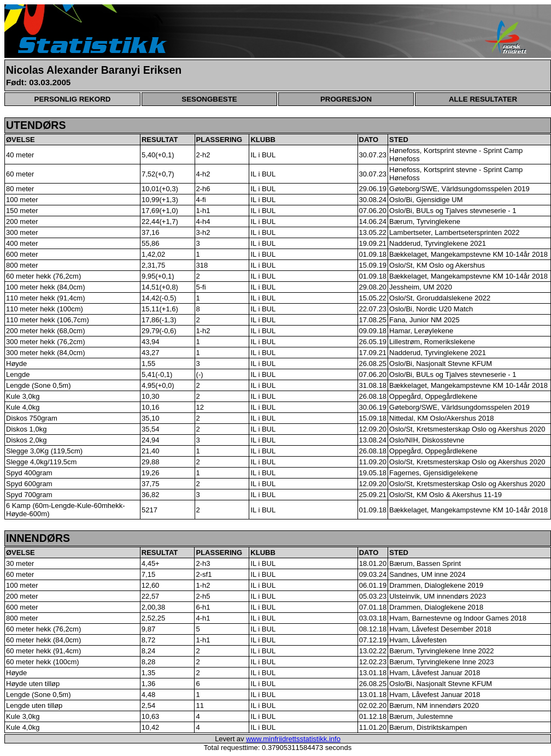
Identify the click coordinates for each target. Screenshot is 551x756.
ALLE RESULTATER (483, 99)
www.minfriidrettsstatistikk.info (293, 739)
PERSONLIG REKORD (73, 99)
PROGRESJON (346, 99)
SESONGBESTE (209, 99)
